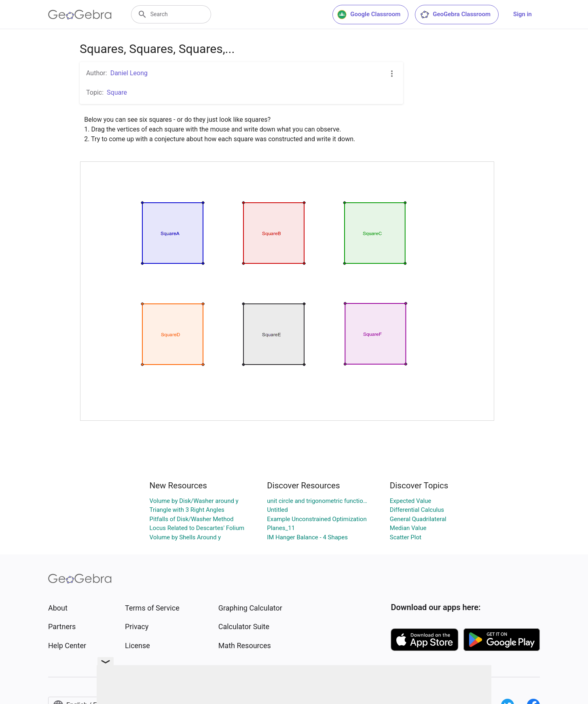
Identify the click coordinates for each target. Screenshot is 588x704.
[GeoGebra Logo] (80, 15)
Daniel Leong (129, 73)
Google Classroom (369, 15)
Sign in (522, 14)
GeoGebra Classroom (455, 15)
